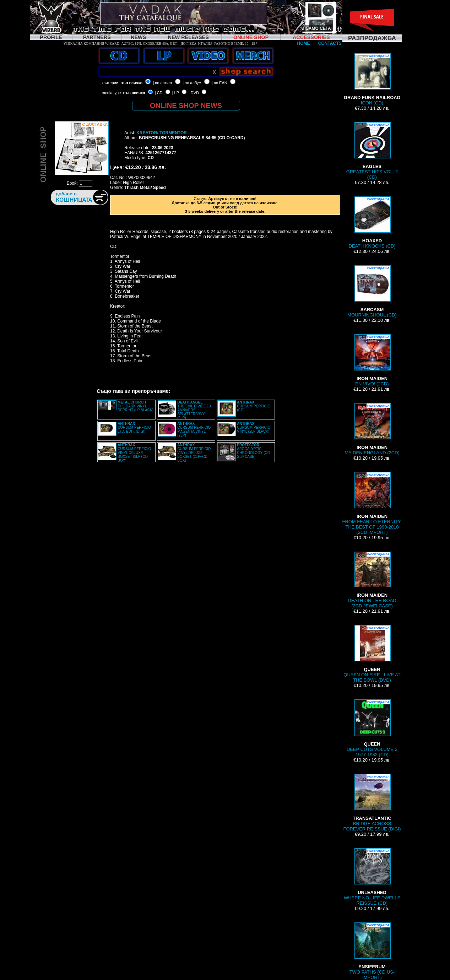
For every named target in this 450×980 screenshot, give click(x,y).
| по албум (192, 83)
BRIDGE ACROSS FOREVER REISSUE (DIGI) (372, 803)
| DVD (194, 93)
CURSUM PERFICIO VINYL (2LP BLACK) (254, 427)
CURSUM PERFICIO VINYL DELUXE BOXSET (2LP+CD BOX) (134, 453)
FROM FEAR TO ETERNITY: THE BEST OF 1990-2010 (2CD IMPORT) (372, 503)
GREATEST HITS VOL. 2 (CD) (372, 151)
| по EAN (219, 83)
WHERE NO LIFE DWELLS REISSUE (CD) (372, 877)
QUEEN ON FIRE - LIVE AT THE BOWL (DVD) (372, 654)
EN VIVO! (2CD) (372, 360)
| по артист (162, 83)
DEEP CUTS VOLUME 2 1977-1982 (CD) (372, 728)
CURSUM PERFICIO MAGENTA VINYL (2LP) (194, 429)
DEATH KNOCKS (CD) (372, 223)
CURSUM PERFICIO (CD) (254, 406)
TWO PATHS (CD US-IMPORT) (372, 951)
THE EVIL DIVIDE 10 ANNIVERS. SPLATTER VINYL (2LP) (194, 410)
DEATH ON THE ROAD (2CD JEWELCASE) (372, 580)
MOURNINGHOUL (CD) (372, 291)
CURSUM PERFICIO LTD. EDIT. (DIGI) (134, 427)
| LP (176, 93)
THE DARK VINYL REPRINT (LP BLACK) (135, 406)
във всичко (131, 83)
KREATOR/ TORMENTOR (162, 133)
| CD (159, 93)
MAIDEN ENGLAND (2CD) (372, 429)
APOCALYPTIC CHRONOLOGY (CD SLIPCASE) (253, 451)
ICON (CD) (372, 79)
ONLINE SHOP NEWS (186, 105)
